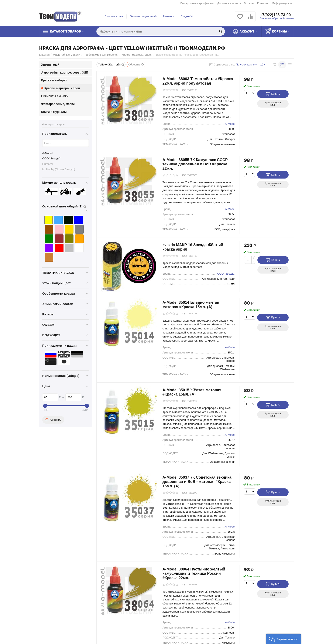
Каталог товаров (65, 31)
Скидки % (187, 16)
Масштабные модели (66, 55)
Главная (44, 55)
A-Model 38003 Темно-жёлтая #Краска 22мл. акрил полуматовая (198, 81)
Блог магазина (114, 16)
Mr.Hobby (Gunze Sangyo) (59, 169)
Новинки (169, 16)
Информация (281, 3)
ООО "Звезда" (51, 158)
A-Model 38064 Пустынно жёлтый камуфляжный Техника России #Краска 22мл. (194, 574)
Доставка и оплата (229, 3)
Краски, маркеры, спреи (137, 55)
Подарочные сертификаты (197, 3)
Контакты (263, 3)
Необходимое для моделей (101, 55)
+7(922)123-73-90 (275, 15)
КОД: (184, 90)
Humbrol (47, 164)
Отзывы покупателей (143, 16)
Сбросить (136, 65)
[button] (283, 639)
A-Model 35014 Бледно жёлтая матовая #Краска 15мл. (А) (191, 305)
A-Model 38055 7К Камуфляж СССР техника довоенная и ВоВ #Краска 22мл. (195, 164)
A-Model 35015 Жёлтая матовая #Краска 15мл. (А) (192, 392)
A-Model (47, 153)
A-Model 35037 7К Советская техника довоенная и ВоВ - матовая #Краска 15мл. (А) (197, 482)
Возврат (249, 3)
